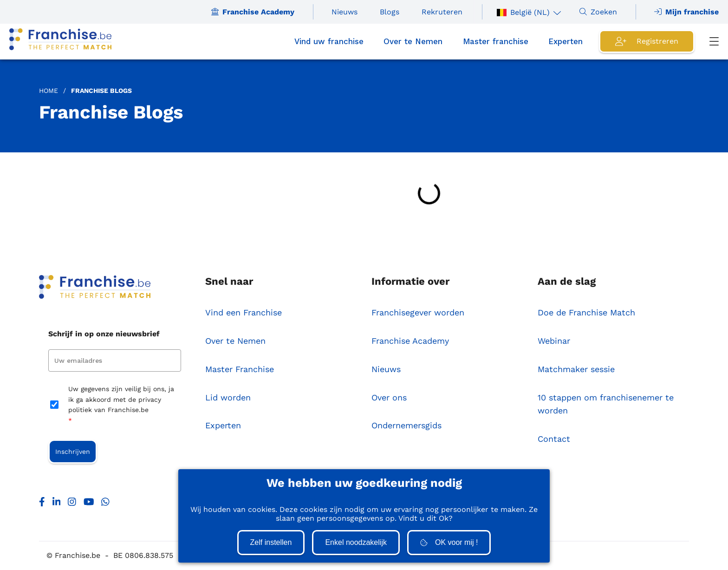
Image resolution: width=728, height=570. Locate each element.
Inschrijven (73, 452)
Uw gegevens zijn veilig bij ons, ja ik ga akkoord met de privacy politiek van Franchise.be (121, 405)
